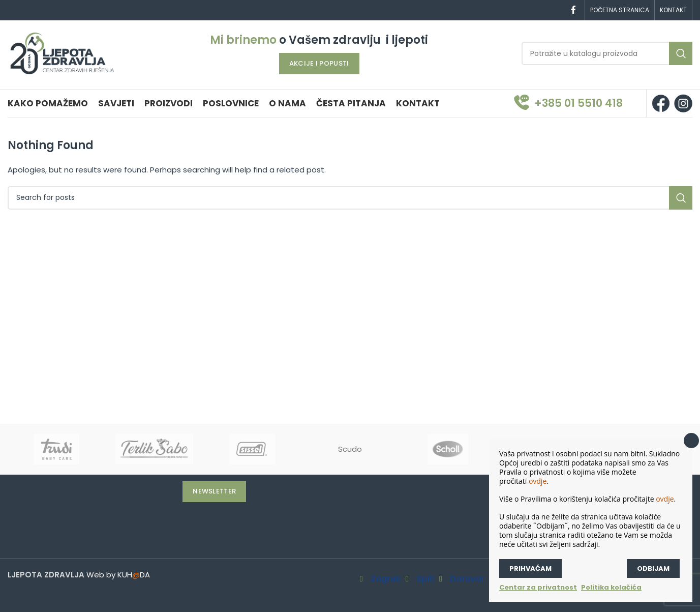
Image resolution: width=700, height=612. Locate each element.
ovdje (538, 481)
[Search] (607, 53)
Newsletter (214, 491)
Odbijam (653, 569)
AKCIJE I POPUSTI (319, 63)
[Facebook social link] (574, 10)
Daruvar (467, 579)
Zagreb (386, 579)
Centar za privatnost (538, 587)
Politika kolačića (611, 587)
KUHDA (134, 575)
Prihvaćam (530, 569)
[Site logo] (62, 53)
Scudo (350, 449)
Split (425, 579)
